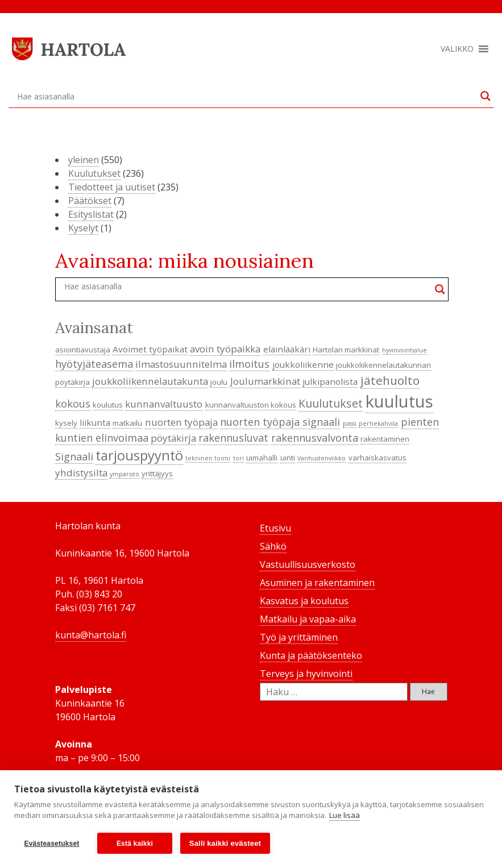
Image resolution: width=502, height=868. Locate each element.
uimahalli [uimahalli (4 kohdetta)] (262, 458)
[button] (457, 49)
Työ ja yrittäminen (299, 637)
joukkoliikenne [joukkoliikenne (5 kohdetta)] (303, 364)
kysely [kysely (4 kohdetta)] (66, 423)
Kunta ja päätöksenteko (311, 655)
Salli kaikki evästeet (225, 843)
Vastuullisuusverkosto (308, 564)
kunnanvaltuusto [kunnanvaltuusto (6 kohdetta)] (164, 404)
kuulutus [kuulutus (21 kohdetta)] (399, 401)
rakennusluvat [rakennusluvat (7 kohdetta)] (233, 438)
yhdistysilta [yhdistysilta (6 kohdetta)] (81, 473)
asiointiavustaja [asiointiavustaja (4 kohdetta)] (83, 350)
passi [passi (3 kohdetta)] (350, 423)
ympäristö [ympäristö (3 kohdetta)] (125, 474)
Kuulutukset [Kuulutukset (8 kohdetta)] (331, 403)
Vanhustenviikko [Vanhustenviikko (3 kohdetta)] (321, 458)
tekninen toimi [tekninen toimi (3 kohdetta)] (208, 458)
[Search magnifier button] (486, 96)
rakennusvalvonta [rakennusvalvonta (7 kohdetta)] (315, 438)
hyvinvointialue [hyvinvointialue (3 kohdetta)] (404, 350)
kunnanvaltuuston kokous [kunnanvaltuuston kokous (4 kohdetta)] (251, 405)
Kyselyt (83, 228)
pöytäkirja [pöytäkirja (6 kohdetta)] (173, 438)
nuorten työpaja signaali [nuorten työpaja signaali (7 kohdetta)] (280, 422)
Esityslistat (91, 214)
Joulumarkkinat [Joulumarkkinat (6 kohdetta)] (265, 381)
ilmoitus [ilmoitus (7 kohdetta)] (249, 364)
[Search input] (246, 96)
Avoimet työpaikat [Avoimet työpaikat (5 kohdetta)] (150, 349)
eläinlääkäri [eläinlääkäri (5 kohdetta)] (287, 349)
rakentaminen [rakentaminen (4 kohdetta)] (385, 439)
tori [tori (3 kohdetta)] (238, 458)
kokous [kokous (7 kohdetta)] (73, 404)
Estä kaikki (135, 844)
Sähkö (273, 546)
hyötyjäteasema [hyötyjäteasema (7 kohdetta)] (94, 364)
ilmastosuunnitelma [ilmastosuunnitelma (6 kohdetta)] (181, 364)
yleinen (84, 160)
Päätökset (90, 201)
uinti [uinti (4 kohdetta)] (288, 458)
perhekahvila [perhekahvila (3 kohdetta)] (378, 423)
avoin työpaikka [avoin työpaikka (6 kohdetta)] (225, 349)
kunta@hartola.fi (91, 635)
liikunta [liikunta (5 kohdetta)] (95, 422)
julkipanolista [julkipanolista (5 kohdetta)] (330, 381)
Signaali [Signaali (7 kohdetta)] (74, 456)
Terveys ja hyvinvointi (306, 674)
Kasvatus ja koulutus (304, 601)
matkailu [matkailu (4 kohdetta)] (127, 423)
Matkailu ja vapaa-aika (308, 619)
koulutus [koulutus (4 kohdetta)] (108, 405)
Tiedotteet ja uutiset (112, 187)
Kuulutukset (94, 173)
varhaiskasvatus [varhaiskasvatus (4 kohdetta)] (377, 458)
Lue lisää (345, 816)
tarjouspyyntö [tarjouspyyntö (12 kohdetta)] (139, 455)
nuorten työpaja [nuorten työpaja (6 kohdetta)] (181, 422)
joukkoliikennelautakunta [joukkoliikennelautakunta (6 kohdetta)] (150, 381)
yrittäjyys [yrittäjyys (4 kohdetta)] (157, 474)
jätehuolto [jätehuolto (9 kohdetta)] (390, 380)
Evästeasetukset (51, 844)
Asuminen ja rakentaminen (317, 583)
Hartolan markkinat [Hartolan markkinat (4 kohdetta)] (346, 350)
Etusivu (275, 528)
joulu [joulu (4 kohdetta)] (219, 382)
